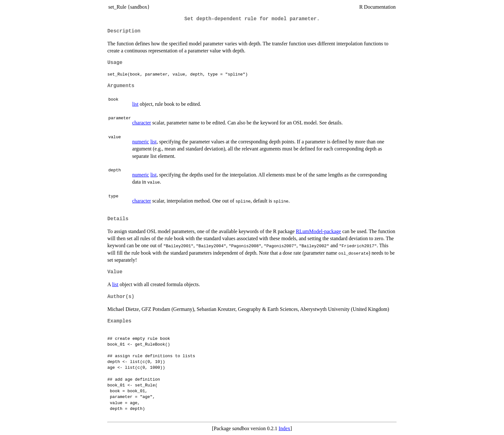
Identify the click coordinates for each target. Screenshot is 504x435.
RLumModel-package (319, 231)
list (135, 104)
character (142, 123)
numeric (140, 142)
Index (284, 428)
